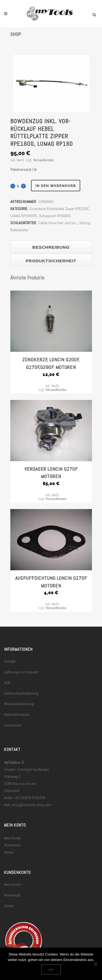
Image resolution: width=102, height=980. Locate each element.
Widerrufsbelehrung (19, 704)
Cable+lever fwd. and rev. (58, 223)
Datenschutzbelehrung (21, 693)
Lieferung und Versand (21, 672)
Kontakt (10, 661)
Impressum (13, 725)
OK (51, 970)
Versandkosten (44, 160)
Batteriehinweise (17, 714)
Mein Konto (12, 838)
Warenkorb (12, 845)
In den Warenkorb (56, 186)
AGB (7, 683)
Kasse (9, 852)
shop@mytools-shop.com (32, 805)
